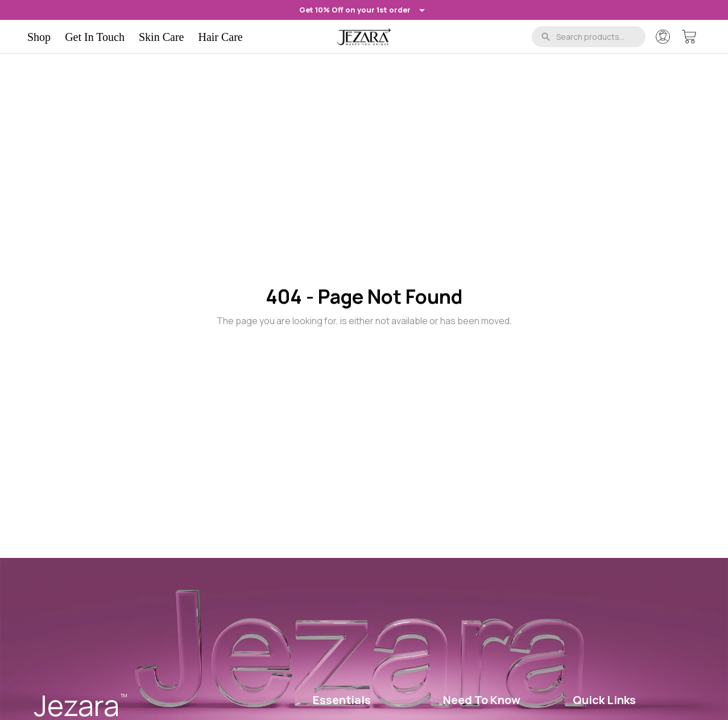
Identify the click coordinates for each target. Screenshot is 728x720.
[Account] (663, 37)
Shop (39, 37)
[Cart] (689, 37)
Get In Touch (95, 37)
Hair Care (220, 37)
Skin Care (161, 37)
